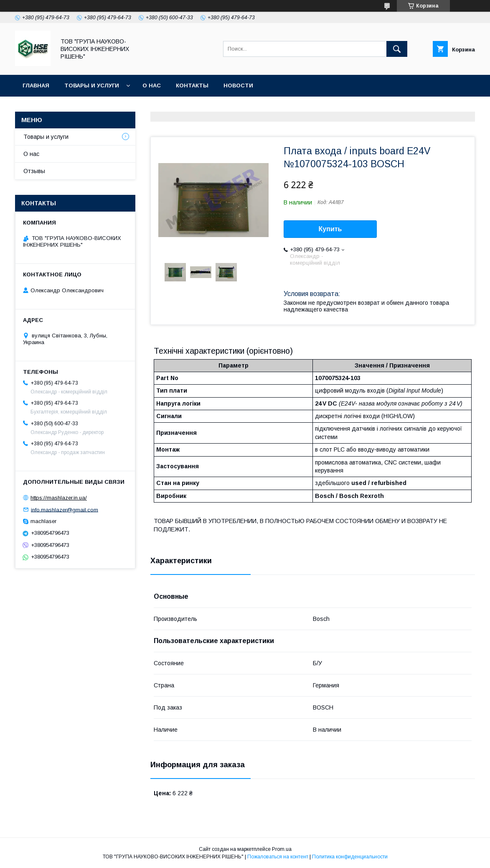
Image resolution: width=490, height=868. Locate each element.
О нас (152, 86)
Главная (36, 86)
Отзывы (34, 171)
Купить (330, 229)
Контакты (192, 86)
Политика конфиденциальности (350, 857)
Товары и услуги (92, 86)
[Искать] (397, 49)
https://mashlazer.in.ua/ (59, 498)
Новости (238, 86)
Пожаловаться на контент (278, 857)
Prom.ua (282, 849)
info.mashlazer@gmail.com (65, 509)
